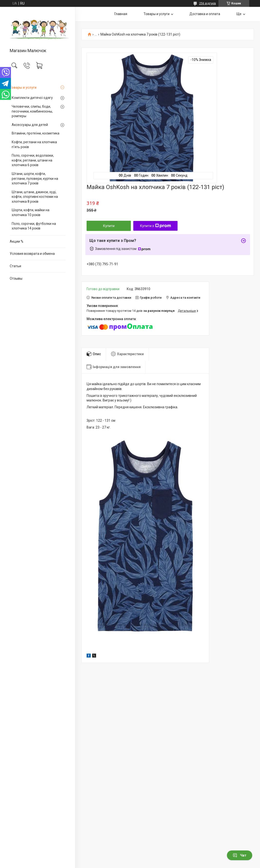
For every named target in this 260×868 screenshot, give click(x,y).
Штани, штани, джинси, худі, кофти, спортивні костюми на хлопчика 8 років (35, 197)
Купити (109, 226)
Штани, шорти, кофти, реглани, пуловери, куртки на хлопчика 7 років (35, 178)
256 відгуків (208, 3)
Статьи (15, 266)
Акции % (17, 241)
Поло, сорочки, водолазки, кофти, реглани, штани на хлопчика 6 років (33, 160)
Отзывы (16, 278)
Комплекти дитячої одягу (32, 98)
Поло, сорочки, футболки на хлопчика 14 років (34, 226)
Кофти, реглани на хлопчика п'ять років (34, 144)
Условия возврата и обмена (32, 254)
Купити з (156, 226)
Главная (121, 14)
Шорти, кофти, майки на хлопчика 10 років (31, 212)
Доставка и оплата (205, 14)
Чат (240, 855)
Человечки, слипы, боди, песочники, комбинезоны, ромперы (32, 111)
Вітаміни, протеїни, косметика (36, 133)
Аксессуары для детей (30, 125)
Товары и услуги (23, 87)
